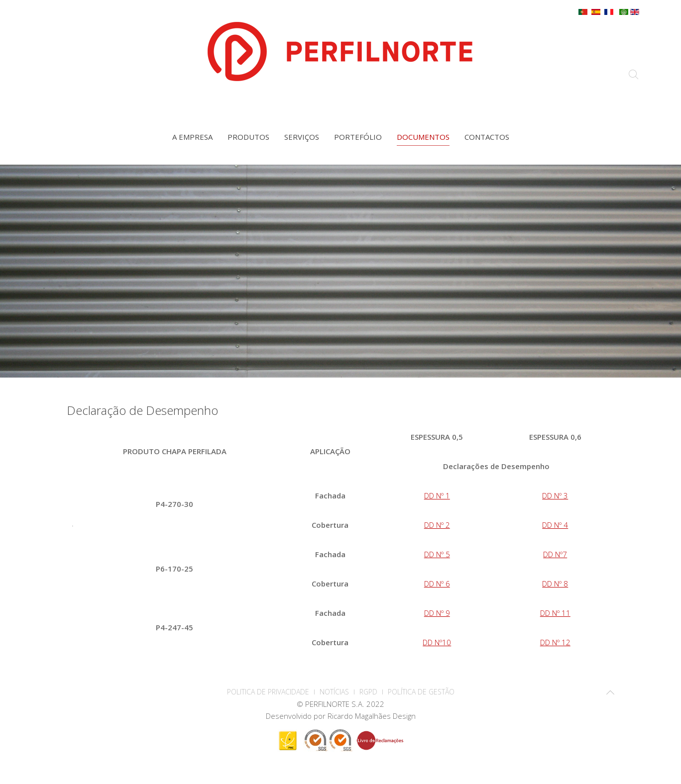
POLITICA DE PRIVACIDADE (268, 692)
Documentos (423, 137)
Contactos (487, 137)
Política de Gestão (421, 692)
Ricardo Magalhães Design (372, 716)
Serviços (302, 137)
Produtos (248, 137)
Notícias (334, 692)
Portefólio (358, 137)
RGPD (368, 692)
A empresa (192, 137)
